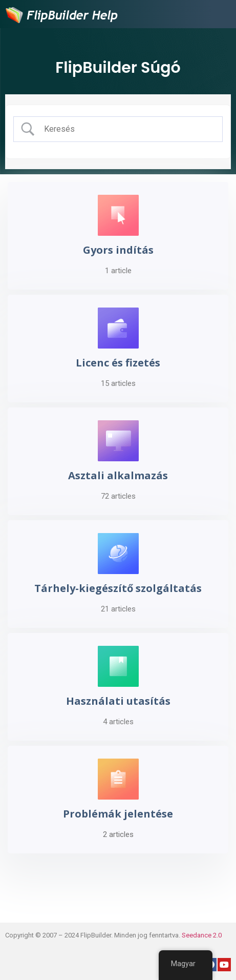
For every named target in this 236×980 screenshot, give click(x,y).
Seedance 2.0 (202, 935)
